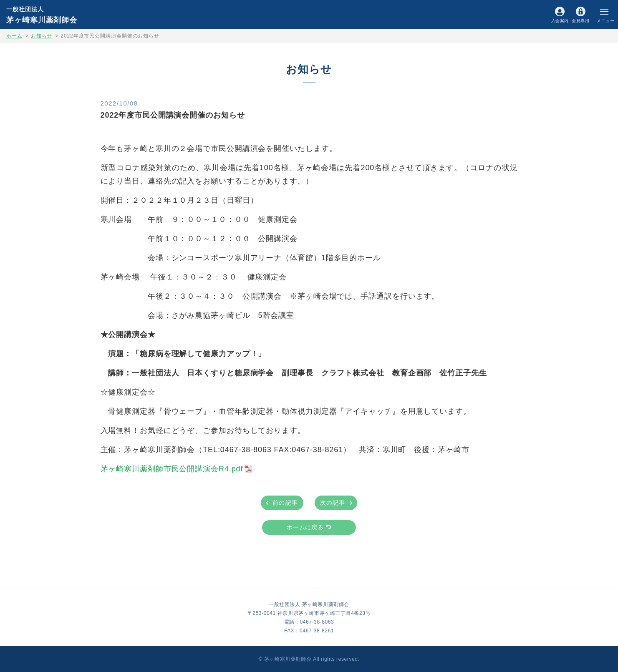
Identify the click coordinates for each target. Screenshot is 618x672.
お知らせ (42, 36)
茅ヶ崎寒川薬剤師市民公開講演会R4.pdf (172, 469)
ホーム (14, 36)
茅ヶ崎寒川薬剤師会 (42, 15)
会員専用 (580, 20)
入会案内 (560, 20)
